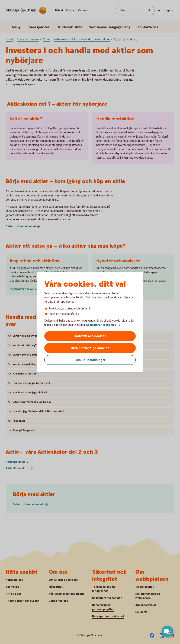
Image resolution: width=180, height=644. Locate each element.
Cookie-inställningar (90, 360)
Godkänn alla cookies (90, 336)
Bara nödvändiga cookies (90, 348)
